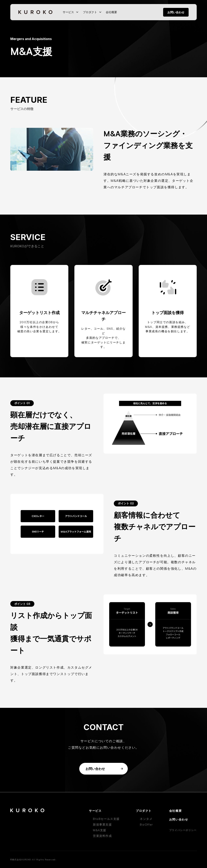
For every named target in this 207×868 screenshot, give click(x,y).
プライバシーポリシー (183, 830)
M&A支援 (100, 830)
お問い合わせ (176, 12)
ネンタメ (146, 819)
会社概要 (111, 12)
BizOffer (146, 824)
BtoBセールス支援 (106, 819)
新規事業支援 (102, 824)
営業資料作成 (102, 836)
